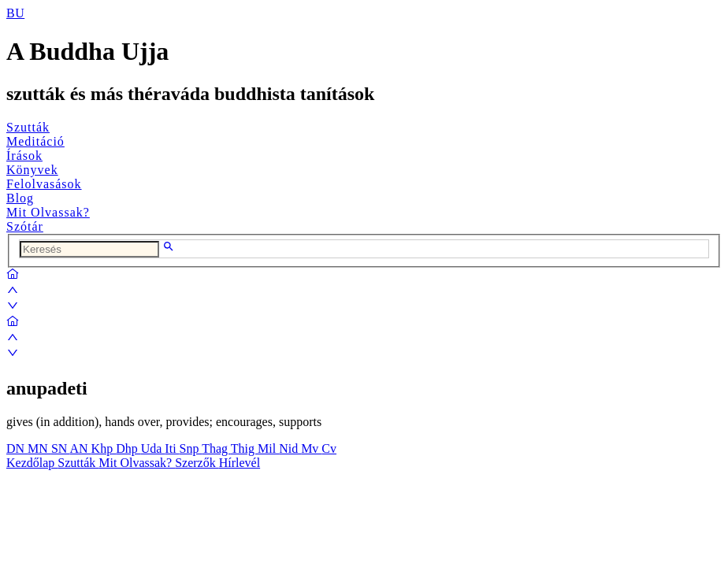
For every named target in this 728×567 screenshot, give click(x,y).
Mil (268, 448)
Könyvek (32, 170)
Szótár (25, 226)
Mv (311, 448)
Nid (290, 448)
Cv (329, 448)
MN (39, 448)
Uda (153, 448)
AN (80, 448)
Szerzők (197, 463)
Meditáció (35, 141)
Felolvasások (44, 184)
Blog (20, 198)
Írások (24, 156)
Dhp (128, 448)
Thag (216, 448)
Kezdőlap (32, 463)
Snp (191, 448)
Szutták (28, 127)
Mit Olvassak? (48, 212)
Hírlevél (240, 463)
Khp (104, 448)
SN (61, 448)
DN (17, 448)
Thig (244, 448)
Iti (172, 448)
